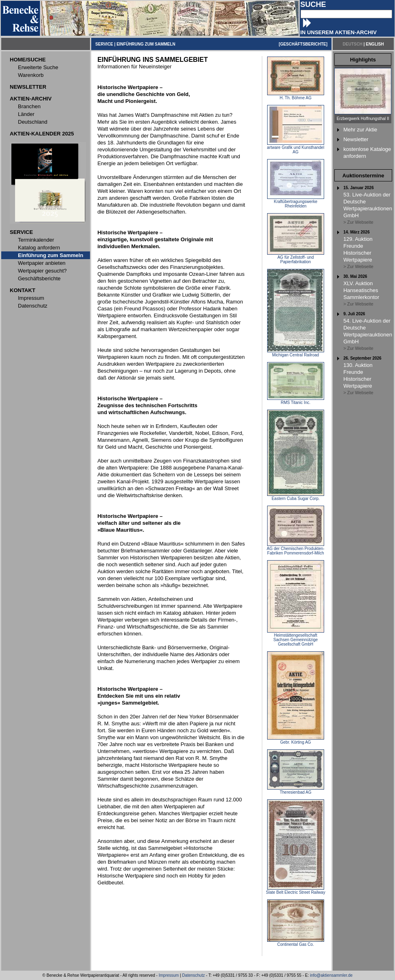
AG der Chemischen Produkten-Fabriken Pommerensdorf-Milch (296, 549)
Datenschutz (193, 975)
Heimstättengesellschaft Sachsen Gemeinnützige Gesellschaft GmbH (296, 638)
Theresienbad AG (296, 790)
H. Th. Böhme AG (296, 96)
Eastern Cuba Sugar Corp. (296, 497)
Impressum (169, 975)
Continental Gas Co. (296, 943)
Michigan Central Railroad (296, 353)
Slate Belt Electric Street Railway (296, 891)
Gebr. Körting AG (296, 740)
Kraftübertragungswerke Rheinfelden (296, 202)
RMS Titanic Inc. (296, 401)
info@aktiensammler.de (331, 975)
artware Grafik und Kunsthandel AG (296, 148)
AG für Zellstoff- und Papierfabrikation (296, 258)
